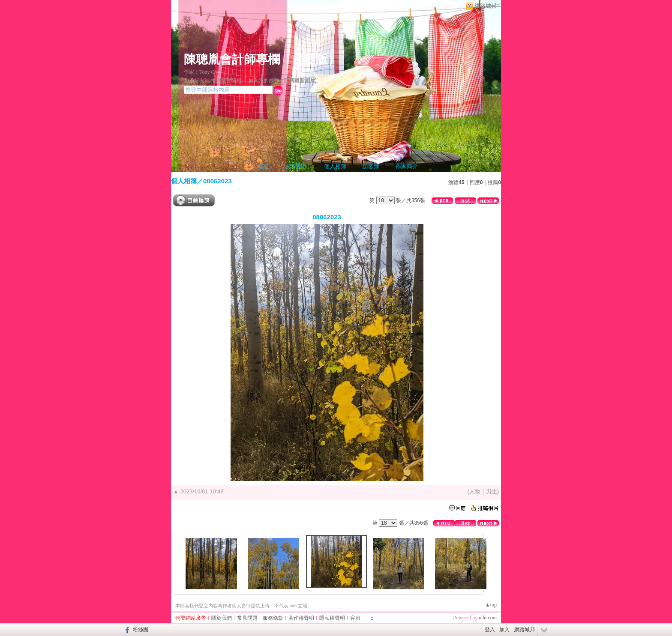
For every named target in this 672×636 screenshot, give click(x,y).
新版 (316, 59)
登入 (490, 630)
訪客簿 (371, 166)
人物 (475, 491)
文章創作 (297, 166)
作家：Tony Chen (203, 72)
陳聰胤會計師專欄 (232, 59)
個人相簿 (335, 166)
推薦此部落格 (226, 81)
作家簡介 (407, 166)
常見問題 (247, 618)
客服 (355, 618)
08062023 (217, 181)
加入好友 (194, 81)
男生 (492, 491)
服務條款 (273, 618)
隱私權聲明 (332, 618)
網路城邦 (486, 6)
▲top (491, 605)
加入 (504, 630)
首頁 (264, 166)
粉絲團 (141, 630)
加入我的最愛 (264, 81)
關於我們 (222, 618)
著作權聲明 (301, 618)
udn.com (488, 618)
